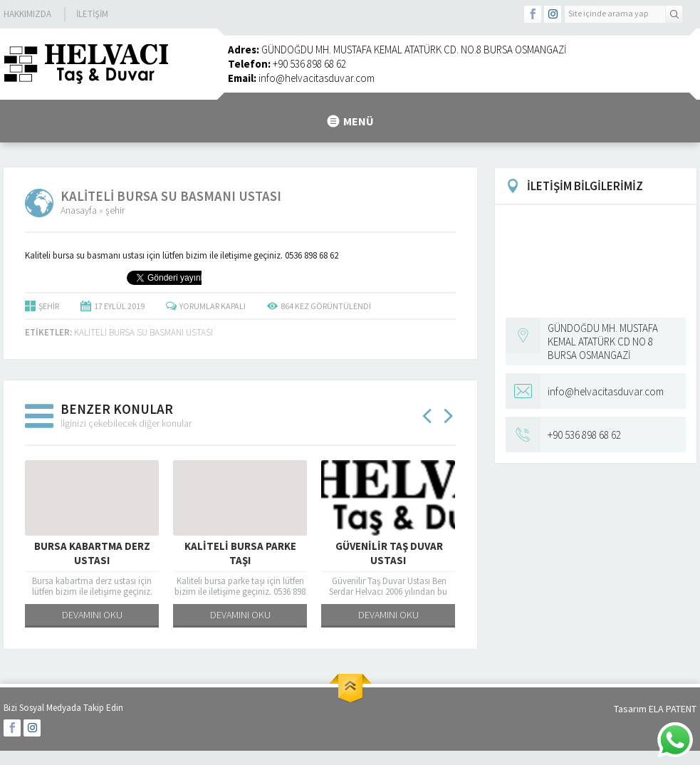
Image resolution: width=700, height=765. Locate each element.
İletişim (92, 14)
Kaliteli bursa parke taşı (240, 553)
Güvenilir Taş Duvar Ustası (388, 553)
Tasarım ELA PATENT (655, 709)
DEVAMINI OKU (92, 615)
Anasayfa (79, 210)
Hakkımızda (27, 14)
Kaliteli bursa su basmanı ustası (143, 332)
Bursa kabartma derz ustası (92, 553)
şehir (115, 210)
